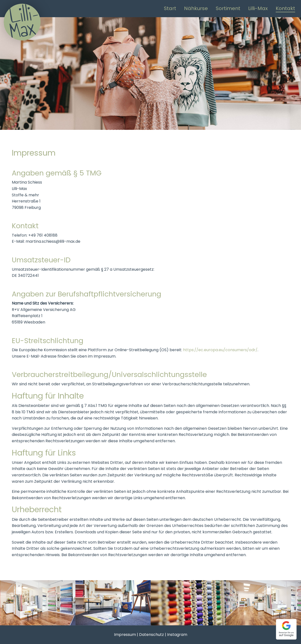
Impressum (125, 635)
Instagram (177, 635)
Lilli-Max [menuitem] (258, 8)
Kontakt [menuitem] (285, 8)
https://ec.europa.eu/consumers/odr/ (220, 350)
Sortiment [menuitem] (228, 8)
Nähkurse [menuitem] (196, 8)
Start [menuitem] (170, 8)
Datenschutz (151, 635)
